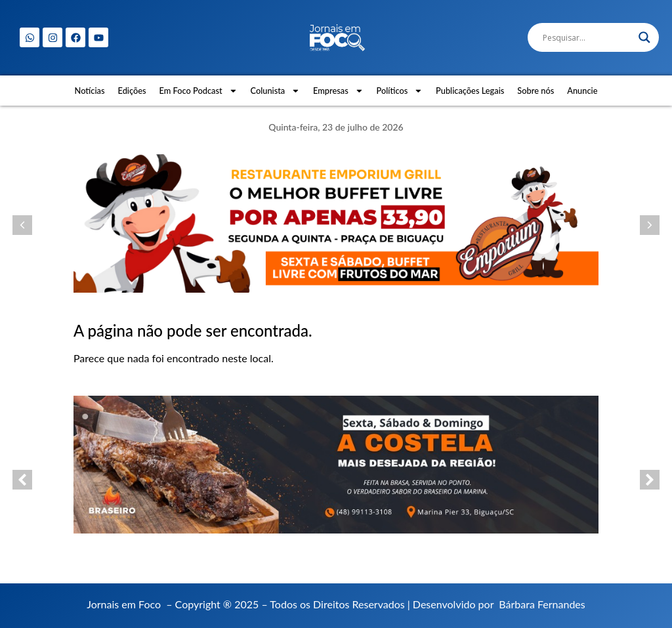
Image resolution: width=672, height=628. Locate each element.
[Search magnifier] (644, 37)
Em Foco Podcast (199, 91)
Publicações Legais (470, 91)
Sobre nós (535, 91)
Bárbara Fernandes (542, 604)
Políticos (400, 91)
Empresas (338, 91)
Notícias (90, 91)
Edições (132, 91)
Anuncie (582, 91)
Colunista (275, 91)
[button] (22, 225)
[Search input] (587, 37)
